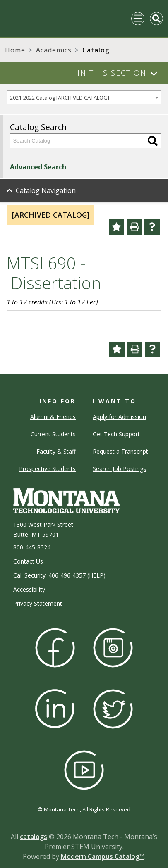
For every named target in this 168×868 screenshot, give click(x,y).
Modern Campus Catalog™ (103, 856)
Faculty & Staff (56, 451)
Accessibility (29, 589)
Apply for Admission (119, 417)
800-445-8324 (32, 547)
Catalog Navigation (46, 190)
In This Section (112, 73)
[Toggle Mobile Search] (156, 19)
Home (15, 50)
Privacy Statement (38, 603)
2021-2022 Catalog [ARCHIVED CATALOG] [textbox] (60, 98)
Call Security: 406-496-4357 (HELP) (59, 575)
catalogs (34, 837)
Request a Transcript (120, 451)
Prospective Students (47, 469)
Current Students (53, 434)
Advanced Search (38, 167)
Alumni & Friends (53, 417)
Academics (54, 50)
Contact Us (28, 561)
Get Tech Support (116, 434)
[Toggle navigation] (138, 19)
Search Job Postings (119, 469)
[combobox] (84, 97)
